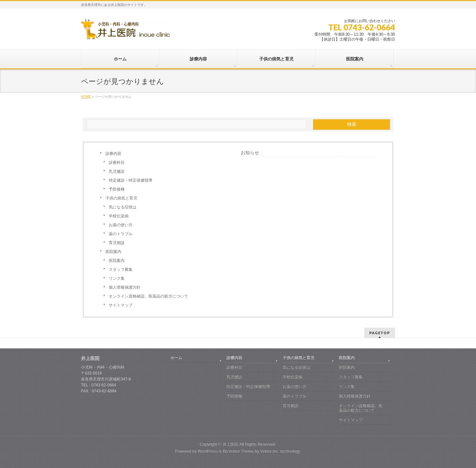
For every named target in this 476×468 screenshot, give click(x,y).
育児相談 (117, 243)
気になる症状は (123, 207)
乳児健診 (117, 171)
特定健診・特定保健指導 (131, 180)
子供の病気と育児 (121, 198)
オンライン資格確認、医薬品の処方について (148, 296)
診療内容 (113, 154)
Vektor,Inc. (270, 451)
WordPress (208, 451)
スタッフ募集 (121, 270)
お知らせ (250, 153)
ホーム (176, 358)
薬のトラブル (121, 234)
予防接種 (117, 189)
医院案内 (113, 252)
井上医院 (230, 444)
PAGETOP (380, 333)
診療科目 (117, 162)
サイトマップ (121, 305)
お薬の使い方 (121, 225)
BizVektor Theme (238, 451)
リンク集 (117, 278)
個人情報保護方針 (125, 287)
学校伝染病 (119, 216)
